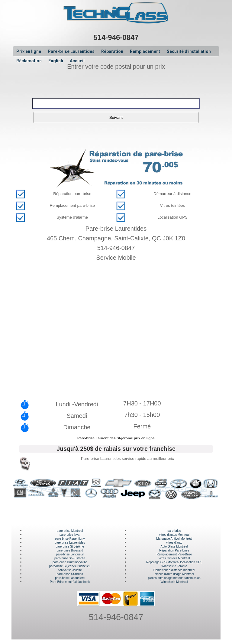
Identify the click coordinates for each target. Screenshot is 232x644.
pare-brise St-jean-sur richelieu (70, 566)
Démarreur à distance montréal (174, 570)
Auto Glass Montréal (174, 546)
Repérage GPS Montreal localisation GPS (174, 562)
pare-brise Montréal (70, 531)
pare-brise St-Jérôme (70, 546)
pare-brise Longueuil (70, 554)
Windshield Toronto (174, 566)
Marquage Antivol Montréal (174, 539)
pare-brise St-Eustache (70, 558)
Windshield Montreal (174, 582)
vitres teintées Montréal (174, 558)
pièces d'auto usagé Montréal (174, 574)
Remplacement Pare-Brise (174, 554)
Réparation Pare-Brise (174, 550)
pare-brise (174, 531)
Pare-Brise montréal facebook (70, 582)
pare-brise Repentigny (70, 539)
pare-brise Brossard (70, 550)
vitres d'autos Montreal (174, 535)
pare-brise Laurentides (70, 543)
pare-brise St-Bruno (70, 574)
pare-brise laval (70, 535)
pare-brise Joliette (70, 570)
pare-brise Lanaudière (70, 578)
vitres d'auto (174, 543)
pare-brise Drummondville (70, 562)
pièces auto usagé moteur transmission (174, 578)
